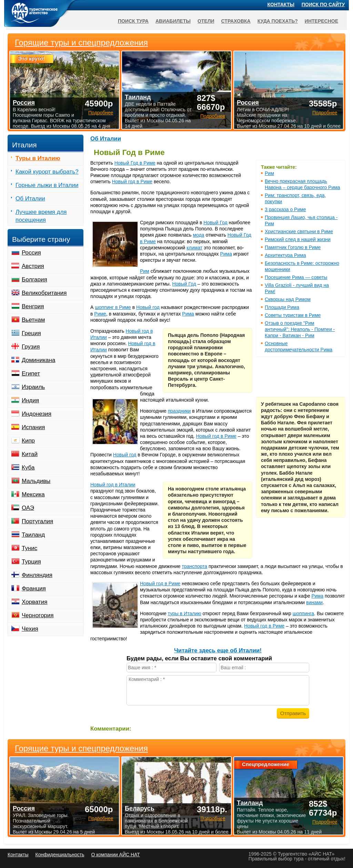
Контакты (281, 4)
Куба (28, 468)
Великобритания (44, 293)
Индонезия (37, 414)
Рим (269, 173)
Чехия (30, 629)
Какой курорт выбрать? (47, 172)
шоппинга (303, 613)
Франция (34, 588)
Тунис (29, 548)
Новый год (148, 307)
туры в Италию (185, 613)
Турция (31, 562)
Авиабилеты (173, 21)
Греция (31, 333)
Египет (31, 374)
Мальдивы (36, 481)
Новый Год (215, 223)
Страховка (236, 21)
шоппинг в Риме (113, 307)
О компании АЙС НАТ (116, 855)
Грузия (31, 347)
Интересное (321, 21)
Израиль (33, 387)
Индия (30, 400)
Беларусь (140, 808)
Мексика (33, 494)
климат (194, 248)
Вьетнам (33, 320)
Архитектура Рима (285, 255)
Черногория (38, 615)
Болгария (34, 280)
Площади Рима (282, 307)
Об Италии (106, 139)
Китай (30, 454)
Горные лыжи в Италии (47, 185)
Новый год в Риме (132, 182)
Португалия (37, 521)
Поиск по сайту (323, 4)
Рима (226, 254)
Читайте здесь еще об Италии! (218, 650)
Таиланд (33, 535)
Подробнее (101, 818)
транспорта (195, 566)
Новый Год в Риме (135, 163)
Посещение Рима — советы (296, 277)
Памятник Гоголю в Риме (293, 247)
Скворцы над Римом (288, 299)
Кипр (28, 441)
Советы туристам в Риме (293, 315)
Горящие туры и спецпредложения (81, 748)
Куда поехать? (278, 21)
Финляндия (37, 575)
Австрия (33, 266)
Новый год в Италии (113, 485)
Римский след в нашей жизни (298, 239)
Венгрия (33, 306)
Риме (100, 314)
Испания (33, 427)
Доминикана (38, 360)
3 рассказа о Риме (285, 209)
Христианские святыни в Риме (299, 231)
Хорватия (34, 602)
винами (314, 602)
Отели (206, 21)
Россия (31, 253)
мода (198, 235)
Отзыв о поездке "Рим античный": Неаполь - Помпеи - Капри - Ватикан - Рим (300, 329)
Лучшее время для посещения (41, 216)
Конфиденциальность (60, 855)
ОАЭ (28, 508)
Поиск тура (133, 21)
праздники (179, 411)
